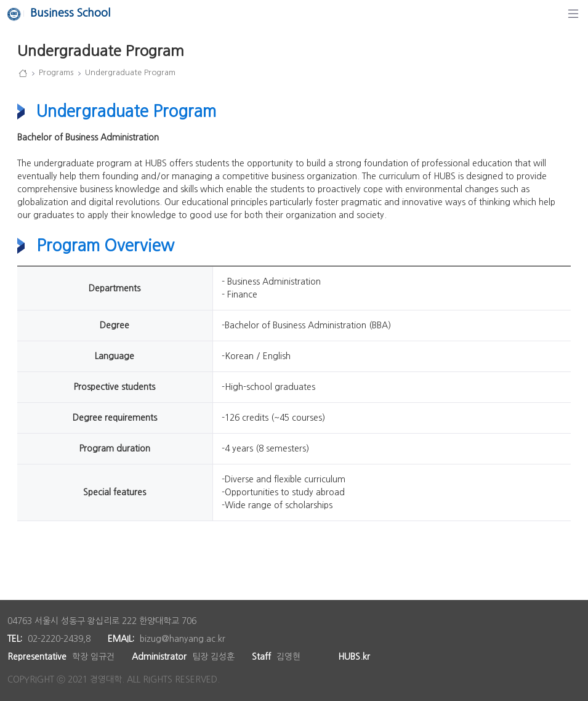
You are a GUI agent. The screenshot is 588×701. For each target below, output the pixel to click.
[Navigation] (573, 14)
